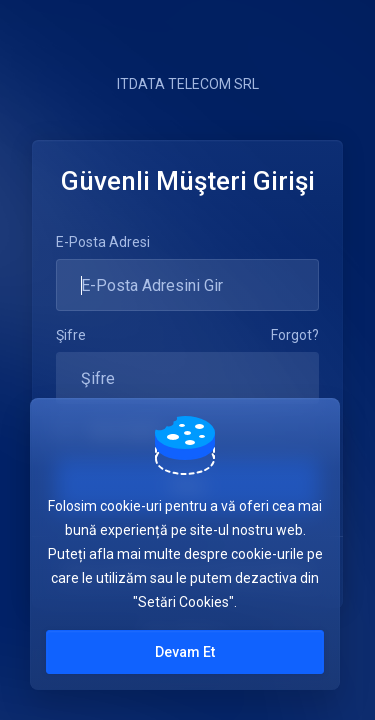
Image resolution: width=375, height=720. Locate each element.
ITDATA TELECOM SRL (188, 84)
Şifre (71, 335)
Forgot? (295, 335)
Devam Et (185, 652)
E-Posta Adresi (103, 242)
